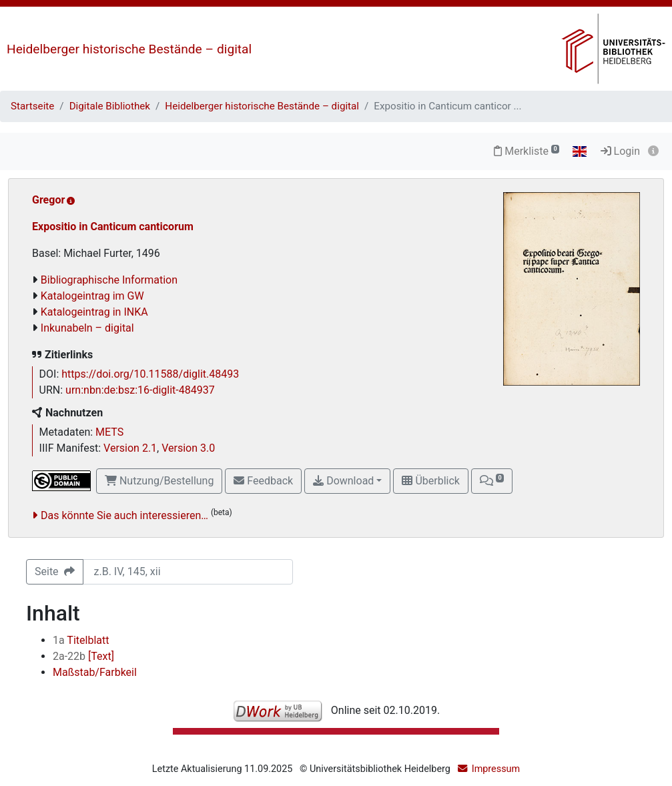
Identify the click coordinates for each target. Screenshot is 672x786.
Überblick (430, 481)
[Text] (83, 656)
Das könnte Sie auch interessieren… (124, 515)
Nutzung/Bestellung (159, 481)
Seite (55, 571)
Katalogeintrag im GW (92, 296)
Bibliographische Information (109, 280)
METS (109, 432)
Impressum (496, 769)
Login (620, 151)
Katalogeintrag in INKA (94, 312)
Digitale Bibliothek (110, 106)
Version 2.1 (130, 448)
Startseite (32, 106)
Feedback (263, 481)
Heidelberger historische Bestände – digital (129, 49)
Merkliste (527, 151)
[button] (492, 481)
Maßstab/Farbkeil (95, 672)
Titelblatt (81, 640)
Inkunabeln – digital (87, 328)
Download (343, 481)
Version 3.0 (188, 448)
